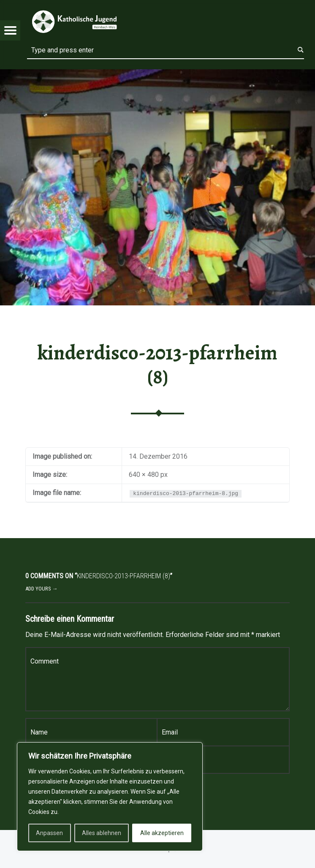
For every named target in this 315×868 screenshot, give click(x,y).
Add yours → (42, 589)
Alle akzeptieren (162, 833)
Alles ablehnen (102, 833)
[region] (110, 797)
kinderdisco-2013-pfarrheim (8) (157, 365)
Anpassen (49, 833)
